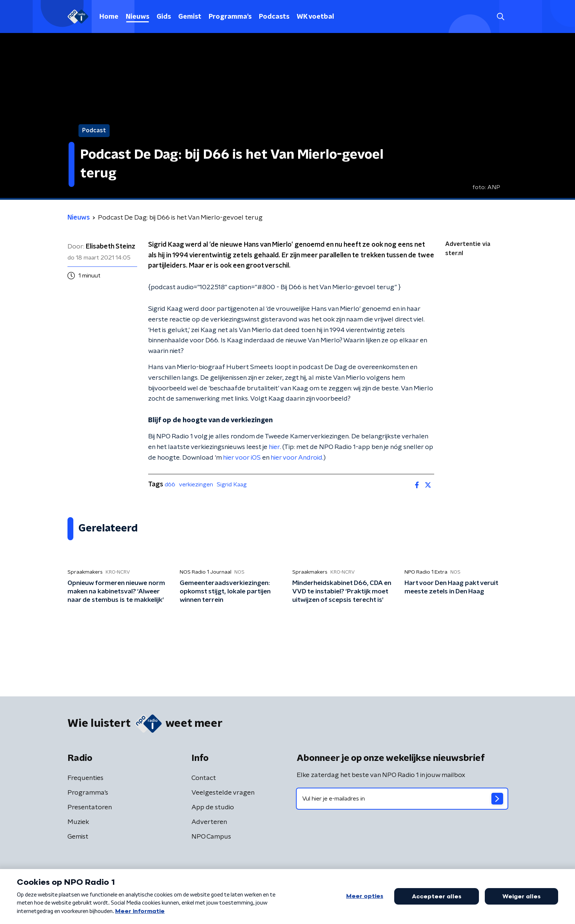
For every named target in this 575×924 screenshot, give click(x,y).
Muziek (78, 822)
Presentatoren (90, 807)
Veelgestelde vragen (223, 793)
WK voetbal (315, 17)
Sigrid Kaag (232, 485)
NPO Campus (211, 837)
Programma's (230, 17)
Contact (204, 778)
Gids (164, 17)
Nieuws (138, 17)
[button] (500, 17)
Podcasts (274, 17)
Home (109, 17)
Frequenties (85, 778)
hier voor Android (296, 458)
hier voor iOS (242, 458)
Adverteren (209, 822)
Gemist (190, 17)
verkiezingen (196, 485)
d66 (170, 485)
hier (274, 447)
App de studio (213, 807)
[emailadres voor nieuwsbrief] (402, 799)
